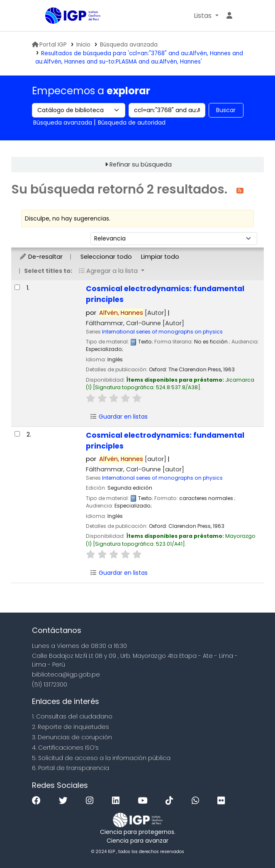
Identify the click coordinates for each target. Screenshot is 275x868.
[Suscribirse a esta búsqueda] (240, 190)
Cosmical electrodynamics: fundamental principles (165, 294)
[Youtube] (145, 801)
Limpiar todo (160, 257)
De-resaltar (41, 257)
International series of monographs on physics (162, 332)
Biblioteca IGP (48, 16)
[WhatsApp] (197, 801)
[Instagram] (92, 801)
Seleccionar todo (106, 257)
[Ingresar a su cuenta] (229, 16)
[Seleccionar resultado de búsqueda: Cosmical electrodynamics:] (17, 287)
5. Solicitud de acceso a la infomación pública (101, 758)
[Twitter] (65, 801)
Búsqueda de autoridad (132, 123)
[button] (206, 16)
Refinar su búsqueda (141, 164)
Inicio (83, 45)
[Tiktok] (171, 801)
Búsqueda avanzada (129, 45)
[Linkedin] (118, 801)
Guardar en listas (119, 417)
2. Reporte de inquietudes (71, 727)
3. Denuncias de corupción (72, 737)
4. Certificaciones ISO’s (65, 748)
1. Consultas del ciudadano (72, 716)
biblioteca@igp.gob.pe (66, 674)
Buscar (226, 110)
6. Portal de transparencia (71, 768)
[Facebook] (38, 801)
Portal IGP (49, 45)
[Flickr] (223, 801)
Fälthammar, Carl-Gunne (135, 323)
